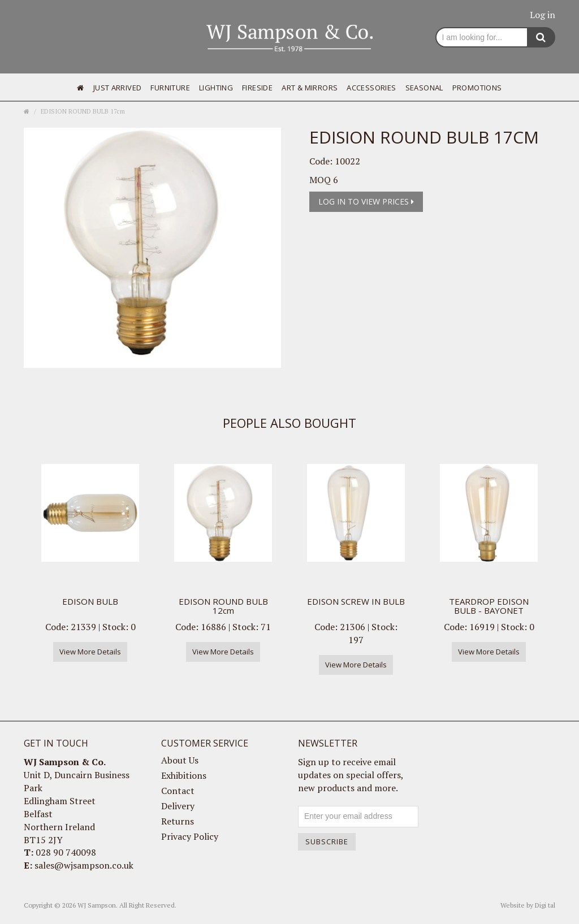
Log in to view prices (366, 201)
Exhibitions (184, 775)
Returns (178, 821)
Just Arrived (118, 88)
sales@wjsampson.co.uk (84, 865)
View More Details (90, 652)
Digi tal (545, 905)
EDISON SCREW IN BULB (356, 601)
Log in (543, 15)
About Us (180, 760)
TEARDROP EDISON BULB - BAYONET (489, 606)
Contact (178, 791)
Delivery (178, 806)
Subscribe (327, 841)
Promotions (477, 88)
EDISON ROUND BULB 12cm (223, 606)
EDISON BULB (90, 601)
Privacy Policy (190, 836)
